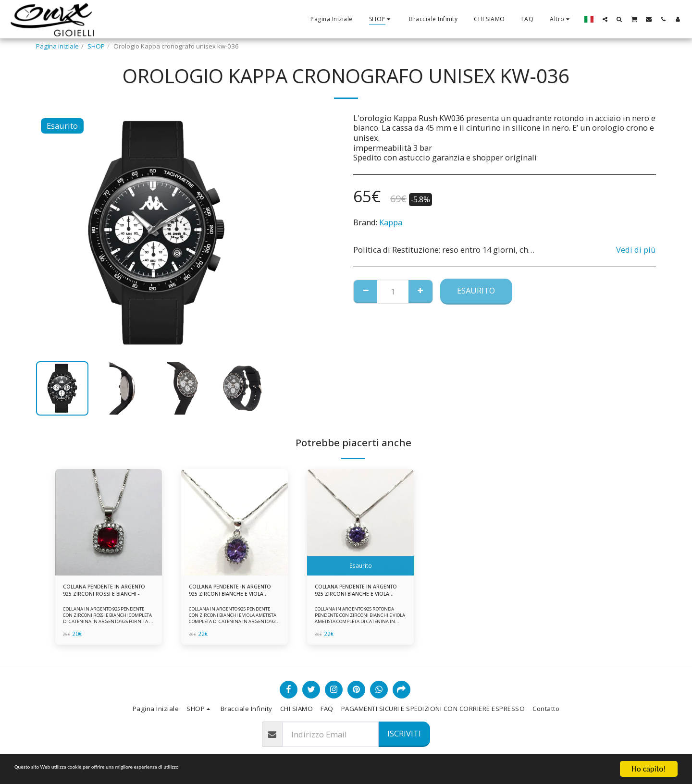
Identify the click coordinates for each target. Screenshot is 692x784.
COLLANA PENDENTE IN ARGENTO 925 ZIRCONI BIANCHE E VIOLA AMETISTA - (359, 593)
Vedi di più (636, 250)
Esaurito (476, 290)
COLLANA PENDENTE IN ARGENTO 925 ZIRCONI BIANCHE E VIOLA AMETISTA (233, 593)
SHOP (96, 46)
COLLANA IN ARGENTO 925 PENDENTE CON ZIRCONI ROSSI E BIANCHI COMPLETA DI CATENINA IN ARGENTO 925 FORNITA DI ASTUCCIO (108, 622)
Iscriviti (404, 733)
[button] (605, 19)
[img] (109, 522)
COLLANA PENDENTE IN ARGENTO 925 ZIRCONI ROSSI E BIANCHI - (100, 593)
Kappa (391, 222)
